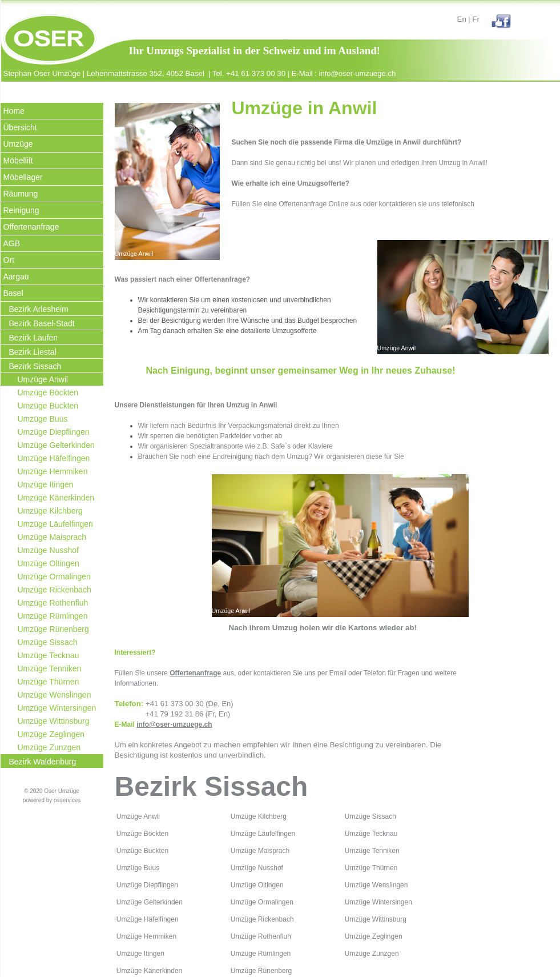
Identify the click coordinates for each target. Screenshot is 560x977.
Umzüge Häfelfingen (54, 458)
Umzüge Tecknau (49, 655)
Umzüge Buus (43, 419)
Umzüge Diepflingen (54, 432)
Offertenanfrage (31, 227)
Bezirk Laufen (34, 338)
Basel (13, 293)
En (462, 19)
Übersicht (20, 127)
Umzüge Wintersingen (57, 708)
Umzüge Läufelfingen (55, 524)
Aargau (16, 277)
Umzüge (18, 144)
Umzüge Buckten (48, 406)
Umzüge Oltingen (49, 563)
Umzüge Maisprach (52, 537)
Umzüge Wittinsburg (54, 721)
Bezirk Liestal (33, 352)
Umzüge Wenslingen (55, 695)
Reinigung (21, 210)
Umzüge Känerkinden (56, 498)
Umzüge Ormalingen (54, 576)
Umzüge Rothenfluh (53, 603)
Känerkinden (163, 971)
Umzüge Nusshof (48, 550)
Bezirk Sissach (35, 366)
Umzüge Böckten (48, 393)
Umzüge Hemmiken (53, 471)
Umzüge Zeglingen (51, 734)
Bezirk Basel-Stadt (42, 323)
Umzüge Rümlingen (53, 616)
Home (14, 111)
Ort (9, 260)
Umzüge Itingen (46, 485)
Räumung (21, 194)
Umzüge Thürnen (49, 682)
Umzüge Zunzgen (49, 747)
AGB (12, 243)
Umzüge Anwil (43, 379)
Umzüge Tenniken (50, 668)
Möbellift (18, 161)
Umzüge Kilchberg (50, 511)
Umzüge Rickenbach (55, 590)
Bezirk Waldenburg (43, 762)
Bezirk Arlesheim (39, 309)
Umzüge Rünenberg (53, 629)
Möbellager (23, 177)
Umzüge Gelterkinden (56, 445)
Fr (476, 19)
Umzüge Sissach (48, 642)
